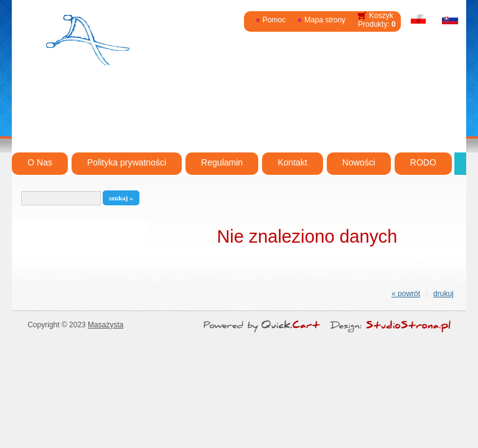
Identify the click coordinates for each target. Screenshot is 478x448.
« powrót (406, 294)
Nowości (359, 162)
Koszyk (381, 16)
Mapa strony (325, 20)
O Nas (40, 162)
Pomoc (274, 20)
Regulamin (222, 162)
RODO (423, 162)
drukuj (443, 294)
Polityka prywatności (127, 162)
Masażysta (105, 325)
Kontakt (293, 162)
